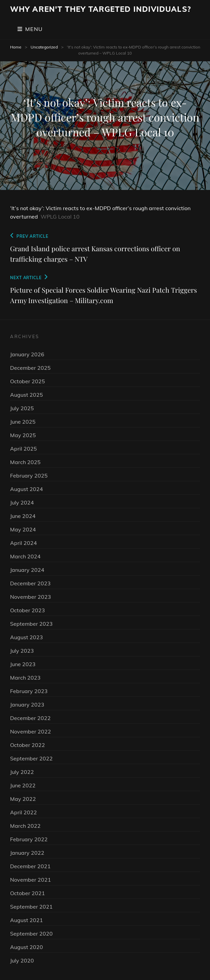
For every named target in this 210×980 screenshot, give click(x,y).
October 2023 (28, 610)
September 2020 (31, 934)
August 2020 (27, 947)
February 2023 (29, 691)
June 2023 (23, 664)
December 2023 (30, 583)
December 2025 (30, 368)
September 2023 (31, 624)
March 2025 (25, 462)
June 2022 (23, 785)
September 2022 (31, 758)
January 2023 (27, 705)
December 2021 (30, 866)
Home (16, 47)
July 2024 (22, 502)
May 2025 (23, 435)
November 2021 (31, 880)
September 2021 (31, 907)
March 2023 (25, 678)
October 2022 (28, 745)
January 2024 (27, 570)
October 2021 (28, 893)
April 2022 (24, 812)
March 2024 (25, 556)
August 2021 (27, 920)
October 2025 (28, 381)
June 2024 (23, 516)
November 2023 (31, 597)
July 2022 (22, 772)
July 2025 (22, 408)
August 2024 (27, 489)
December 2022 (30, 718)
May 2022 (23, 799)
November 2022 (31, 731)
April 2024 (24, 543)
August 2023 (27, 637)
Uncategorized (44, 47)
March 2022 (25, 826)
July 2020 (22, 960)
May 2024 (23, 529)
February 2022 (29, 839)
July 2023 (22, 651)
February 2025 (29, 476)
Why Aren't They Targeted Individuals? (100, 9)
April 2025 (24, 449)
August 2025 (27, 395)
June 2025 (23, 422)
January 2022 (27, 853)
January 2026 (27, 354)
